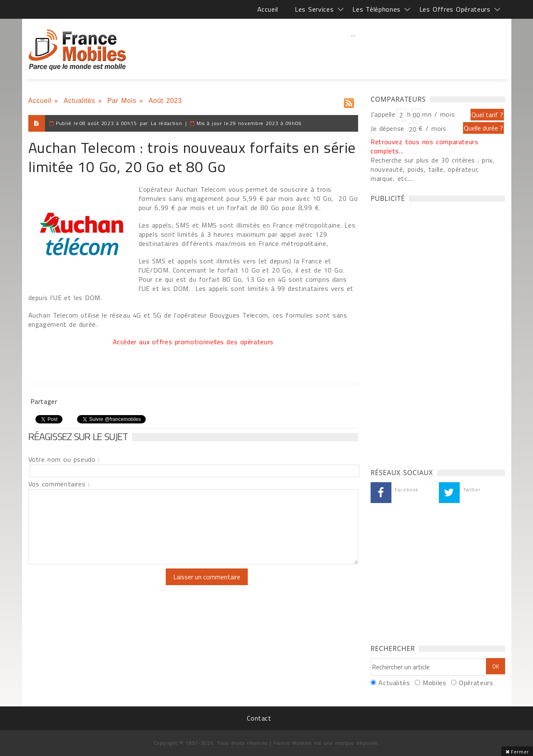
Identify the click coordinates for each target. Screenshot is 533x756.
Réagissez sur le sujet (78, 436)
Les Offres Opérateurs (455, 9)
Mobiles (434, 683)
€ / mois (432, 128)
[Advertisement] (354, 52)
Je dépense (389, 128)
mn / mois (438, 114)
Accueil (268, 9)
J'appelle (383, 114)
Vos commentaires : (59, 484)
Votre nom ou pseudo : (64, 459)
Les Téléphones (376, 9)
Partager (44, 401)
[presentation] (98, 585)
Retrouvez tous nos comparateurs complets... (425, 146)
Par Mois (122, 101)
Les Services (314, 9)
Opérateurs (476, 683)
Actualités (80, 101)
